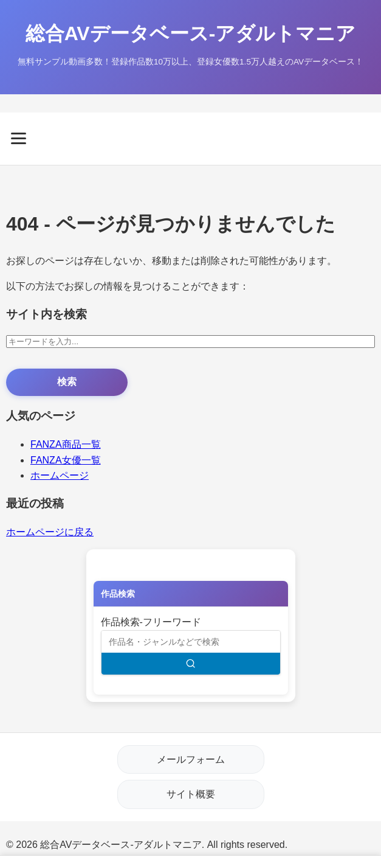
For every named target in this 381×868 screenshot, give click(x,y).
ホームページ (60, 475)
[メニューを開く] (190, 138)
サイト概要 (191, 794)
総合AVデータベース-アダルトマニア (191, 33)
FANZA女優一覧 (66, 460)
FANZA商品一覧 (66, 444)
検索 (67, 382)
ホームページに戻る (50, 532)
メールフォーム (191, 759)
